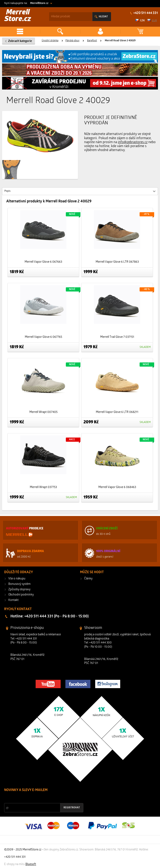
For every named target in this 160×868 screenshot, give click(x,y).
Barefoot (92, 41)
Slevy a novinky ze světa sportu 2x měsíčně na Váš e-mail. (40, 798)
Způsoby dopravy (19, 590)
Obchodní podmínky (21, 595)
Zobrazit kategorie (20, 41)
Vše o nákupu (17, 579)
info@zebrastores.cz (133, 142)
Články (88, 579)
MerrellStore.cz (39, 3)
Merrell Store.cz (18, 16)
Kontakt (13, 600)
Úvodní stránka (50, 41)
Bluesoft (31, 864)
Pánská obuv (72, 41)
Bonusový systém (19, 584)
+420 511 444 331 (145, 13)
